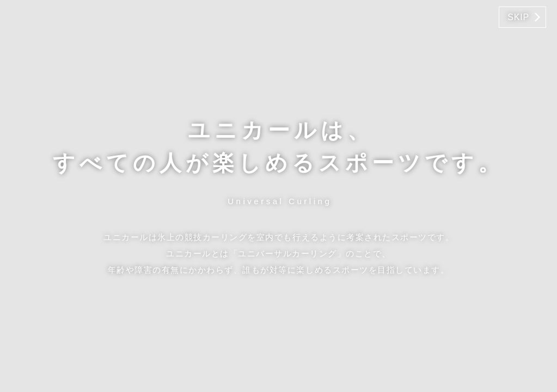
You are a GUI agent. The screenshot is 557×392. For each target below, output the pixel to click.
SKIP (518, 17)
